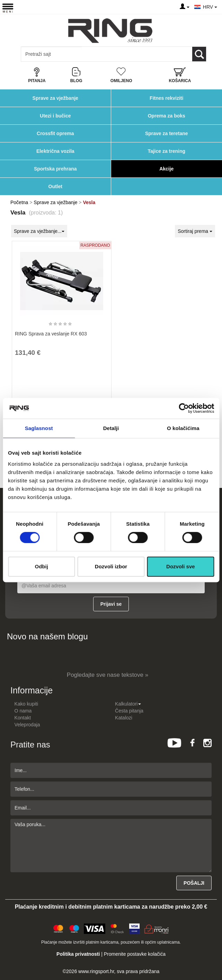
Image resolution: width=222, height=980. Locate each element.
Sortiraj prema (195, 231)
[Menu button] (8, 8)
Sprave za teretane (167, 133)
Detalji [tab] (111, 428)
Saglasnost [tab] (39, 428)
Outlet (55, 186)
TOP (213, 952)
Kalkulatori (128, 704)
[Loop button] (199, 54)
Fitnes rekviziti (166, 98)
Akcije (166, 169)
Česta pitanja (129, 711)
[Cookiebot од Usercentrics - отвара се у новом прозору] (184, 408)
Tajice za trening (166, 151)
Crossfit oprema (55, 133)
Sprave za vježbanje (55, 98)
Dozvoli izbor (111, 566)
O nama (23, 711)
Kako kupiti (26, 704)
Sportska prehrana (55, 169)
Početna (19, 202)
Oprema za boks (167, 116)
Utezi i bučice (55, 116)
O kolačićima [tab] (183, 428)
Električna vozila (55, 151)
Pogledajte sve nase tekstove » (108, 675)
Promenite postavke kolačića (135, 954)
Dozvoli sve (181, 566)
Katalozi (124, 718)
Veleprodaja (27, 725)
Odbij (42, 566)
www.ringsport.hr (96, 971)
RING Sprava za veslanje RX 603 (51, 334)
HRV (210, 7)
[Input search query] (51, 54)
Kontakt (23, 718)
